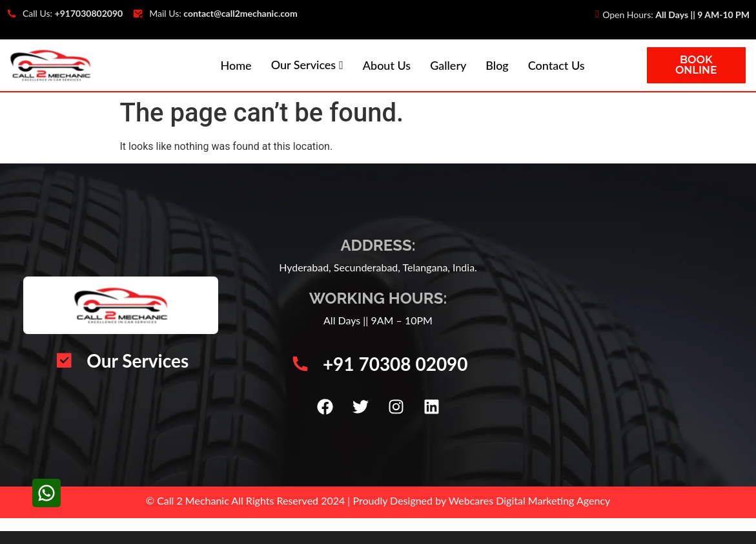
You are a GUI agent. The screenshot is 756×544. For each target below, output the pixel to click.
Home (236, 65)
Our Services (304, 65)
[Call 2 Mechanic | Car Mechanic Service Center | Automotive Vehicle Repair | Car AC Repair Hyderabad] (633, 325)
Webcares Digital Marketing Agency (530, 500)
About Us (387, 65)
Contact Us (557, 65)
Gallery (448, 65)
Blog (497, 65)
